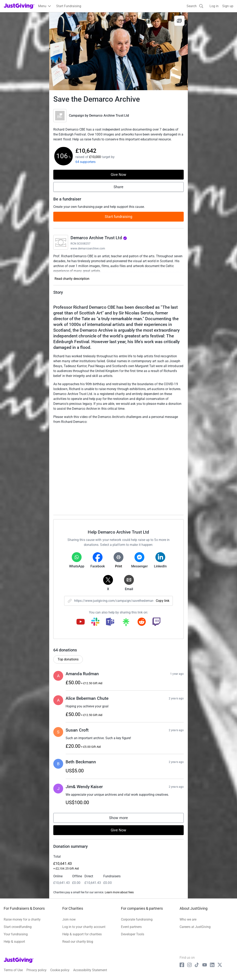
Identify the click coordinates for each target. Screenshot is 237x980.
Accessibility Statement (90, 970)
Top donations (68, 659)
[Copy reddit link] (142, 622)
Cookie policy (60, 970)
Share (118, 187)
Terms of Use (13, 970)
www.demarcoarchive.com (88, 248)
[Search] (195, 6)
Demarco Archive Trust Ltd (109, 116)
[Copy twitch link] (156, 622)
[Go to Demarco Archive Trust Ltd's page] (61, 242)
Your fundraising (16, 934)
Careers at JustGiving (195, 927)
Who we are (188, 919)
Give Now (119, 175)
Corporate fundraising (137, 919)
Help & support (14, 942)
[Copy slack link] (95, 622)
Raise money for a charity (22, 919)
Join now (69, 919)
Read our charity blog (78, 942)
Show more (123, 819)
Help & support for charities (82, 934)
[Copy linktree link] (126, 623)
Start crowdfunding (18, 927)
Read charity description (72, 279)
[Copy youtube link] (81, 622)
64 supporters (85, 162)
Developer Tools (133, 934)
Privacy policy (36, 970)
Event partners (131, 927)
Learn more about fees (119, 892)
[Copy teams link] (110, 622)
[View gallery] (179, 21)
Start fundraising (118, 217)
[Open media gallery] (118, 51)
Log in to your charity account (84, 927)
